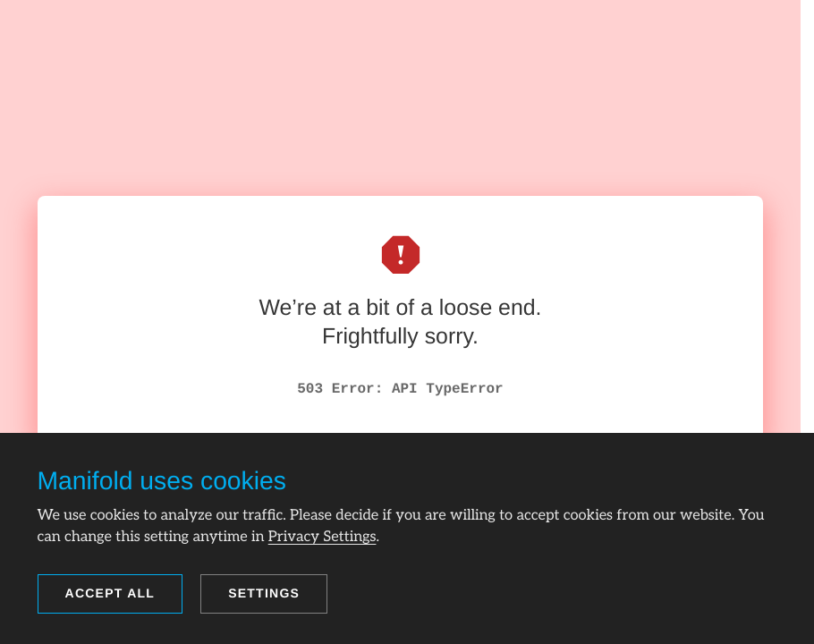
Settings (264, 593)
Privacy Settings (322, 537)
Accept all (110, 593)
